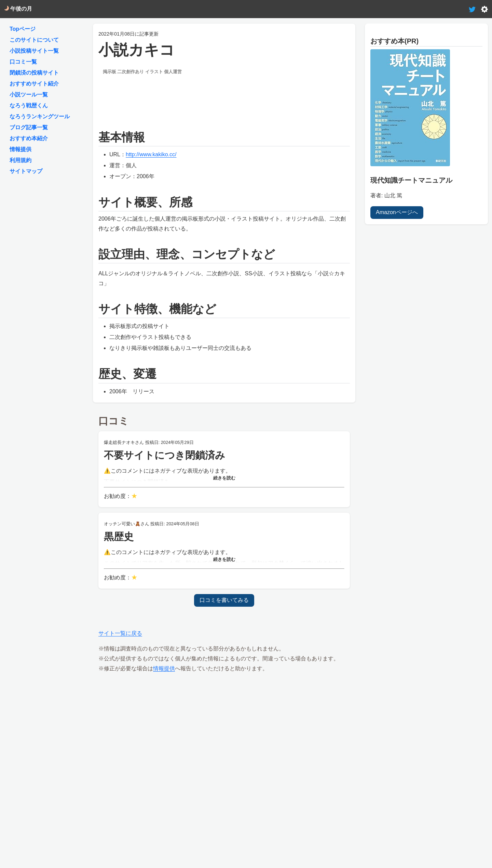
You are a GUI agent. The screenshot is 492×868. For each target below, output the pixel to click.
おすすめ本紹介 (29, 138)
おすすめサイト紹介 (34, 84)
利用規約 (20, 160)
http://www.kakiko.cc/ (151, 154)
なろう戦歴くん (29, 106)
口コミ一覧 (23, 62)
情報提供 (164, 668)
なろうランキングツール (40, 116)
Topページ (23, 29)
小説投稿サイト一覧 (34, 51)
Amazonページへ (397, 212)
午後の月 (18, 9)
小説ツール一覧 (29, 95)
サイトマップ (26, 171)
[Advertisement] (224, 96)
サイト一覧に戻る (120, 633)
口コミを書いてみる (224, 600)
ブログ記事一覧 (29, 127)
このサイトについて (34, 40)
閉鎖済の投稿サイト (34, 73)
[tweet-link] (472, 9)
